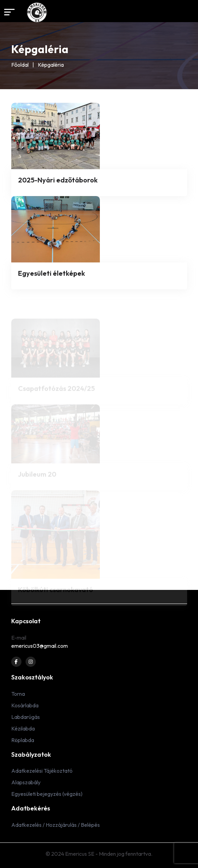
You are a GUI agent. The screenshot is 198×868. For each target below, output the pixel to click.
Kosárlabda (25, 705)
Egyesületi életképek (51, 273)
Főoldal (20, 65)
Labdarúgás (26, 717)
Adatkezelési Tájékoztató (42, 771)
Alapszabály (26, 782)
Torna (18, 694)
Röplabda (23, 740)
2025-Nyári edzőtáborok (58, 180)
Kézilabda (23, 728)
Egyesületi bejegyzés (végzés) (47, 794)
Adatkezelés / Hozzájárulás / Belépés (56, 825)
